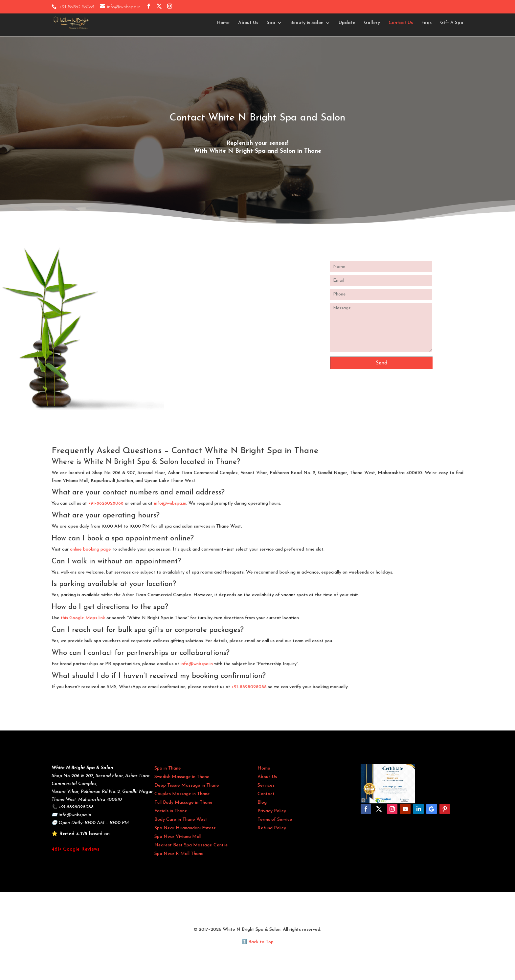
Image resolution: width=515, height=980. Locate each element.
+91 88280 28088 (76, 7)
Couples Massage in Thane (182, 794)
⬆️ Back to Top (257, 942)
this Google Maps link (83, 618)
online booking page (90, 549)
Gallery (372, 23)
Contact (266, 794)
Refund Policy (272, 828)
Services (266, 785)
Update (347, 23)
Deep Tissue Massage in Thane (187, 785)
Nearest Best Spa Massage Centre (191, 845)
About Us (248, 23)
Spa (271, 23)
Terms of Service (275, 820)
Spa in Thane (168, 768)
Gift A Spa (452, 23)
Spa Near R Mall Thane (179, 854)
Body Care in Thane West (181, 820)
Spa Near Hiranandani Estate (185, 828)
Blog (262, 803)
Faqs (426, 23)
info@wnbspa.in (170, 503)
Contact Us (401, 23)
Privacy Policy (272, 811)
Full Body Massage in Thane (183, 803)
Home (223, 23)
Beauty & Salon (307, 23)
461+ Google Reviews (75, 849)
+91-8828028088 (106, 503)
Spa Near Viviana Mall (178, 837)
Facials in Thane (171, 811)
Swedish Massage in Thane (182, 777)
